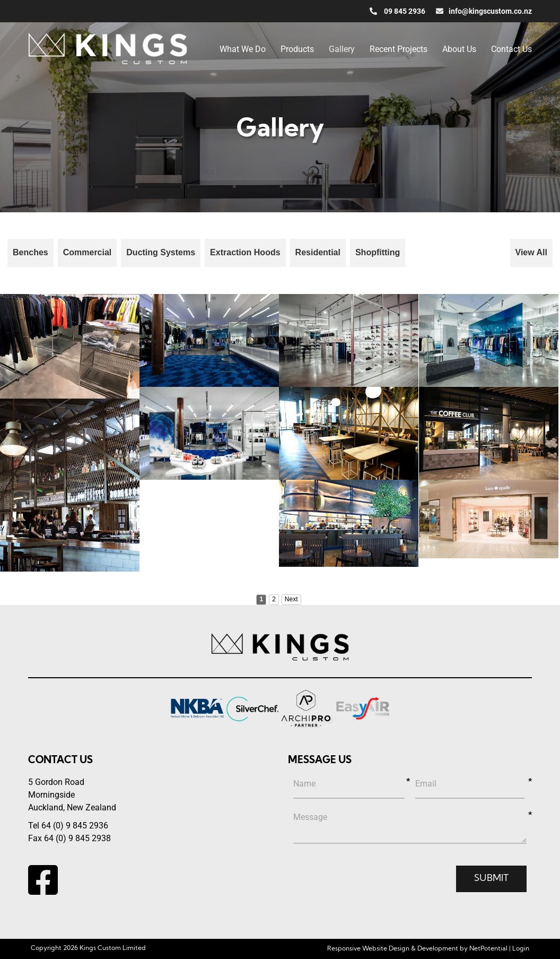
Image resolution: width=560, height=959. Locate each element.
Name (304, 784)
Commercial (87, 252)
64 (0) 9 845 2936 (75, 826)
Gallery (342, 49)
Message (310, 817)
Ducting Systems (161, 252)
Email (426, 784)
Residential (318, 252)
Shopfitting (378, 252)
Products (297, 49)
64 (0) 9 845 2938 (77, 838)
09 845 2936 (397, 11)
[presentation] (374, 881)
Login (521, 949)
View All (531, 252)
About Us (459, 49)
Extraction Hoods (245, 252)
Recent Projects (399, 49)
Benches (30, 252)
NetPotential (488, 949)
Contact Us (511, 49)
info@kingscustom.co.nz (484, 11)
